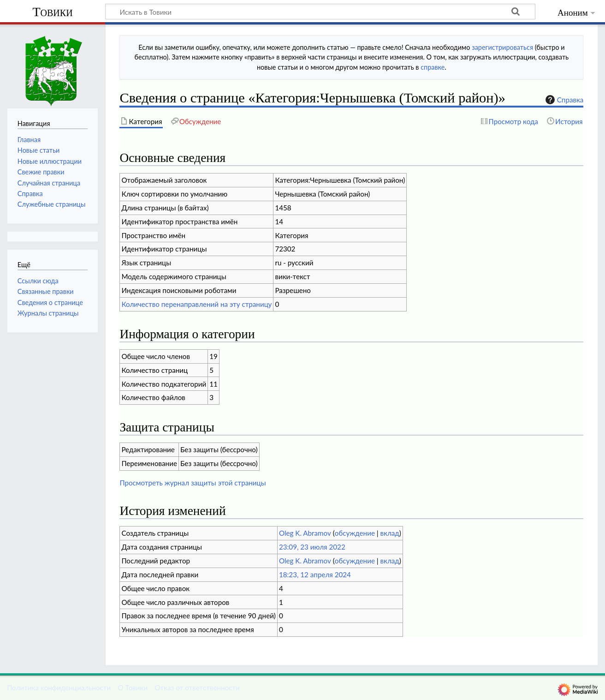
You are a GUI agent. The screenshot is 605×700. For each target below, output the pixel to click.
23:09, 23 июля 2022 (312, 547)
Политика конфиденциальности (59, 688)
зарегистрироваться (502, 47)
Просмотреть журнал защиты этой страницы (193, 483)
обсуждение (355, 533)
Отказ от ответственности (197, 688)
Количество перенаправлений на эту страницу (196, 304)
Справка (563, 100)
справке (433, 67)
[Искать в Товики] (320, 12)
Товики (52, 12)
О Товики (133, 688)
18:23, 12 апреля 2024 (315, 574)
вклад (390, 533)
